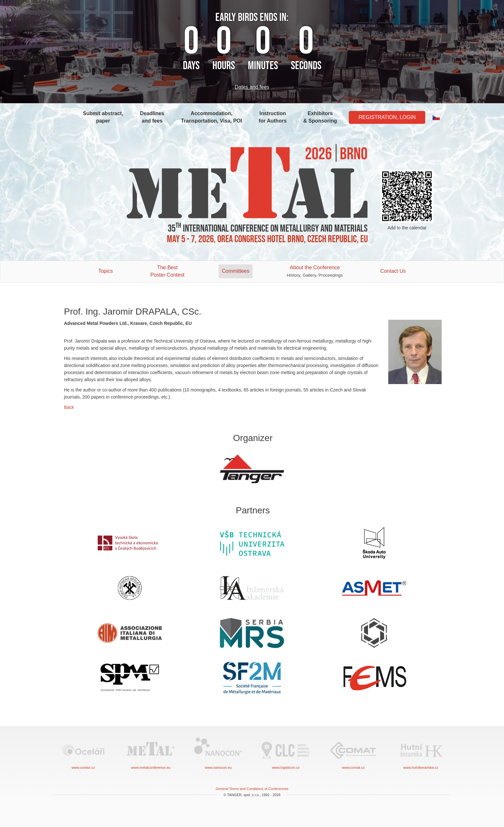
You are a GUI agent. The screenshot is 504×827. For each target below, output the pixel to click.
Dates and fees (252, 87)
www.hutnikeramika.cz (421, 753)
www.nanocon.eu (218, 753)
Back (69, 407)
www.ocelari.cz (83, 753)
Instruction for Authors (273, 117)
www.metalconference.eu (151, 753)
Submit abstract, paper (103, 117)
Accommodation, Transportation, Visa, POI (212, 117)
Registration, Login (387, 117)
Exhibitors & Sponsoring (320, 117)
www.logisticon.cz (286, 753)
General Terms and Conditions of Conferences (252, 789)
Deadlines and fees (152, 117)
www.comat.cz (353, 753)
